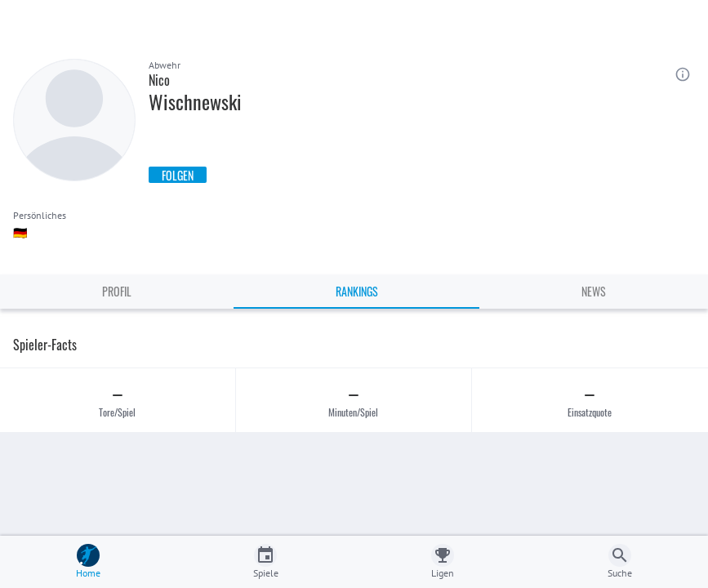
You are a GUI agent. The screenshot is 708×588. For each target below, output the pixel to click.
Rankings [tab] (357, 291)
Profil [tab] (117, 291)
